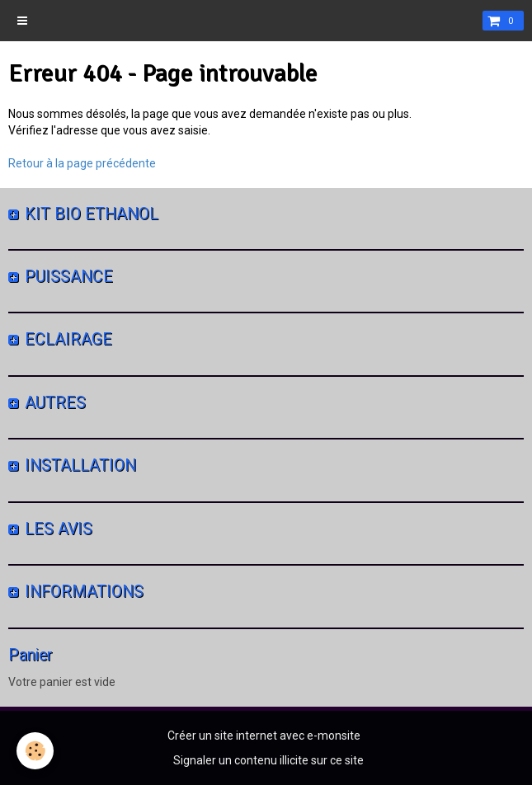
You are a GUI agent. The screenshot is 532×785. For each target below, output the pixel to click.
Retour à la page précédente (82, 163)
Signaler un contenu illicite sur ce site (268, 760)
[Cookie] (35, 751)
